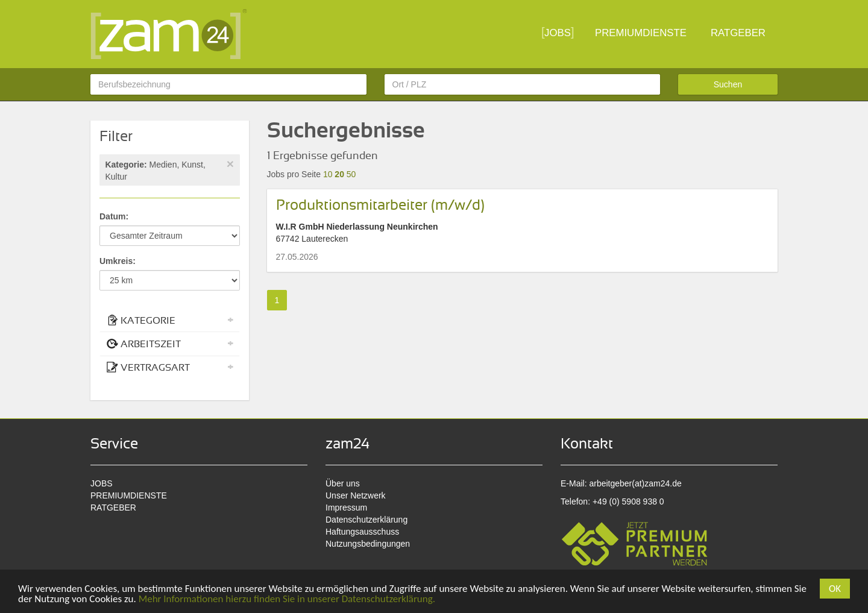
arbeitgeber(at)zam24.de (635, 483)
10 (328, 174)
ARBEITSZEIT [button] (170, 344)
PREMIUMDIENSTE (641, 33)
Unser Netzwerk (356, 495)
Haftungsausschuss (362, 532)
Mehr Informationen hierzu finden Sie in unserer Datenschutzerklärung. (287, 599)
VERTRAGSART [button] (170, 367)
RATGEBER (738, 33)
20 (339, 174)
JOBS (558, 33)
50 (351, 174)
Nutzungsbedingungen (368, 544)
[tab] (170, 320)
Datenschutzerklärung (366, 520)
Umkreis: (118, 261)
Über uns (343, 483)
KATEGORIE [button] (170, 320)
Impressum (346, 508)
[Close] (230, 164)
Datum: (114, 216)
